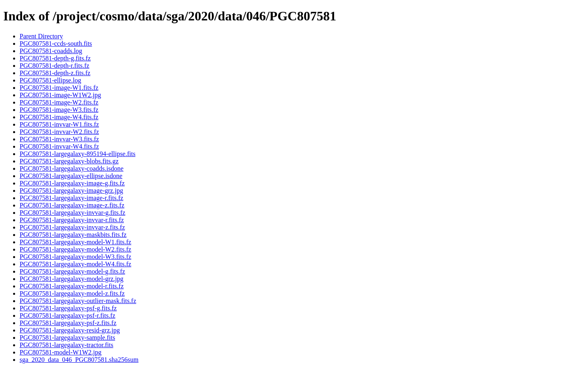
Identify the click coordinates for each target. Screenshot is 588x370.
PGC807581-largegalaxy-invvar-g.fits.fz (72, 213)
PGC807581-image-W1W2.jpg (60, 95)
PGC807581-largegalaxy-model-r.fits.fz (72, 286)
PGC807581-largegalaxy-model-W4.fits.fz (75, 264)
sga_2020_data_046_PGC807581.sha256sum (79, 360)
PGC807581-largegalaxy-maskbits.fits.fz (73, 235)
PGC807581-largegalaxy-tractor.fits (66, 345)
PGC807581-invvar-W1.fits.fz (59, 124)
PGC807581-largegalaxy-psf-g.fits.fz (68, 308)
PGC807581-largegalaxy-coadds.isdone (71, 168)
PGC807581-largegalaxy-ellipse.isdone (71, 176)
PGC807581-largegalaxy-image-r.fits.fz (71, 198)
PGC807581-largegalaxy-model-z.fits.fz (72, 293)
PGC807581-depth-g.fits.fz (55, 58)
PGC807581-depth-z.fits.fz (55, 73)
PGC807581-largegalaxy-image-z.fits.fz (72, 205)
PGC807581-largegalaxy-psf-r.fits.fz (67, 315)
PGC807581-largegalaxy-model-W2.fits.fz (75, 249)
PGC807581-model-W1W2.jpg (60, 352)
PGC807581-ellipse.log (50, 80)
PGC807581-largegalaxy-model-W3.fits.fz (75, 257)
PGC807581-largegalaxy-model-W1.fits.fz (75, 242)
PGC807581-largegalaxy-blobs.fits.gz (69, 161)
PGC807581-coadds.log (51, 51)
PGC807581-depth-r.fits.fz (55, 66)
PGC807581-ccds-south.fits (56, 43)
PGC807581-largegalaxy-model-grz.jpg (71, 279)
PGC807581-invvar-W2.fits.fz (59, 132)
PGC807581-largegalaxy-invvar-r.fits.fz (72, 220)
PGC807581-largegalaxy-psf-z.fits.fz (68, 323)
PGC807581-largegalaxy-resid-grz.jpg (70, 330)
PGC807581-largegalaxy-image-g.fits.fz (72, 183)
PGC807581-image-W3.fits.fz (59, 110)
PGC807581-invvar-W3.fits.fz (59, 139)
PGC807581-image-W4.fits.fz (59, 117)
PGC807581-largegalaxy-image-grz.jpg (71, 191)
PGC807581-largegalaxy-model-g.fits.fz (72, 271)
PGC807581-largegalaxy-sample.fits (67, 338)
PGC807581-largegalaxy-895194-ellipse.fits (78, 154)
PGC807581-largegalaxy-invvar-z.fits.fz (72, 227)
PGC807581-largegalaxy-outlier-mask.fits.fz (78, 301)
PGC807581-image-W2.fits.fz (59, 102)
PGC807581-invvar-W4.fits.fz (59, 146)
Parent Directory (41, 36)
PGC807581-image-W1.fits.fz (59, 88)
